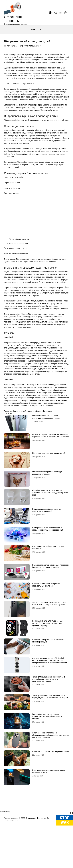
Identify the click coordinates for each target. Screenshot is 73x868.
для (40, 448)
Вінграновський (19, 448)
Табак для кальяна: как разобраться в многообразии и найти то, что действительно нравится (49, 716)
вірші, (29, 448)
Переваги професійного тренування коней (50, 788)
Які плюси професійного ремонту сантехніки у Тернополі (47, 547)
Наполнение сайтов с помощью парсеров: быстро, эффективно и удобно (50, 603)
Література (12, 82)
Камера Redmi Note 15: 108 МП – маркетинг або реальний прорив (47, 454)
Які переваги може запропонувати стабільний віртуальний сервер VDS (48, 565)
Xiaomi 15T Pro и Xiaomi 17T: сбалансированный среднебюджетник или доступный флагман (50, 772)
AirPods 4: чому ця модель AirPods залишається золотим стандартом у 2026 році (50, 529)
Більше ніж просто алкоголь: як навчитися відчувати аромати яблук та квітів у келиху (51, 472)
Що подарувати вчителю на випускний (49, 490)
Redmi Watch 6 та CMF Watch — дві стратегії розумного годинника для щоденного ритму (48, 660)
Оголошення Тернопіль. (36, 855)
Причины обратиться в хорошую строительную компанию (46, 621)
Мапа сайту (5, 848)
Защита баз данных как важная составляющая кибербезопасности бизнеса (47, 753)
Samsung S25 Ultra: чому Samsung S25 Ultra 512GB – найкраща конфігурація (49, 640)
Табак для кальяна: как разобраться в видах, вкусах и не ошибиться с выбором (50, 733)
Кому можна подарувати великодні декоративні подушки (47, 509)
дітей (35, 448)
